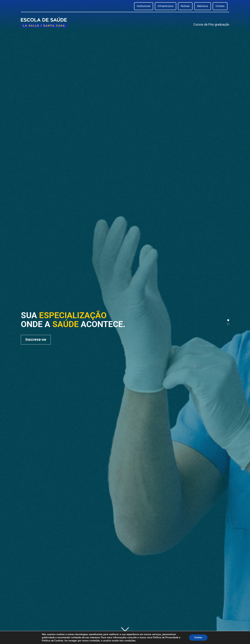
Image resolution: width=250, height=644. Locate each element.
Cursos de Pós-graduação (211, 24)
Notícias (185, 6)
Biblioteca (203, 6)
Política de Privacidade (166, 637)
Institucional (144, 6)
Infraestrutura (166, 6)
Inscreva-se (36, 339)
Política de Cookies (53, 641)
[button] (228, 320)
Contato (220, 6)
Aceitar (198, 637)
